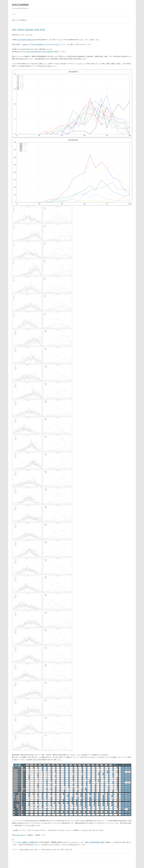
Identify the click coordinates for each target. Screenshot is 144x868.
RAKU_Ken (20, 835)
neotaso (25, 44)
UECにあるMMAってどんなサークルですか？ (47, 44)
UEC (36, 849)
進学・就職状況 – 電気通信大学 (28, 842)
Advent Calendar (24, 849)
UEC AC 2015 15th (32, 52)
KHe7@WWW (20, 5)
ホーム (14, 14)
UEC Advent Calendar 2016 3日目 (29, 30)
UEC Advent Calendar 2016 (27, 40)
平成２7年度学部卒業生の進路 (95, 842)
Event (32, 849)
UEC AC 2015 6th (47, 52)
